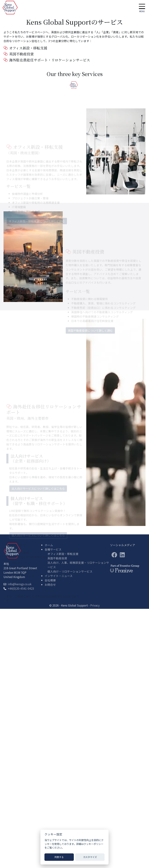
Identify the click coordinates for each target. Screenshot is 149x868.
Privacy (95, 605)
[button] (142, 8)
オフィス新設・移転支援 (25, 48)
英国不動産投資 (19, 54)
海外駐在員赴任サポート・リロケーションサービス (47, 60)
